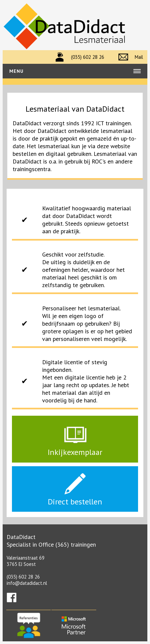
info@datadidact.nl (27, 583)
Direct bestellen (75, 498)
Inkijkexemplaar (75, 448)
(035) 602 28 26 (88, 57)
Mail (139, 57)
